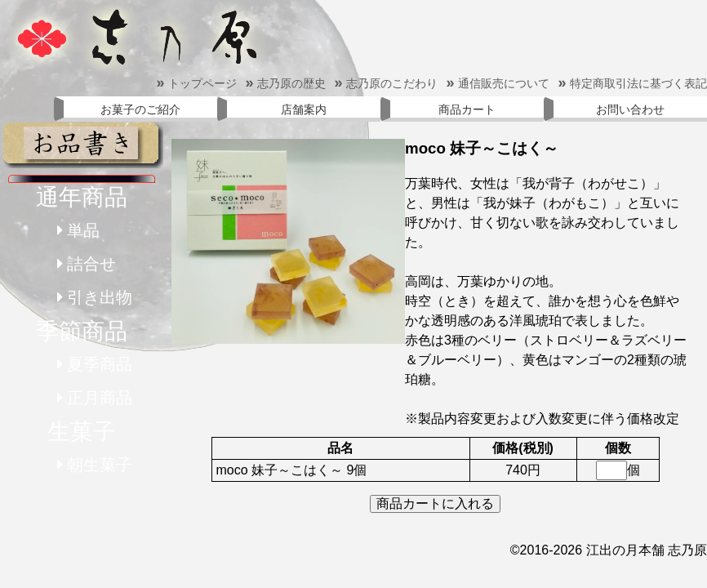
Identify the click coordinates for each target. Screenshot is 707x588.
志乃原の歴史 (285, 83)
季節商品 (82, 331)
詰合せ (91, 264)
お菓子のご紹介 (140, 109)
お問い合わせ (630, 109)
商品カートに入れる (435, 503)
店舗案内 (304, 109)
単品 (83, 230)
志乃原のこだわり (386, 83)
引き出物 (100, 297)
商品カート (467, 109)
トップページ (196, 83)
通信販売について (498, 83)
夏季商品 (100, 364)
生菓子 (82, 432)
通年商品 (82, 197)
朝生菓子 (100, 465)
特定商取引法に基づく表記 (632, 83)
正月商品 (100, 398)
